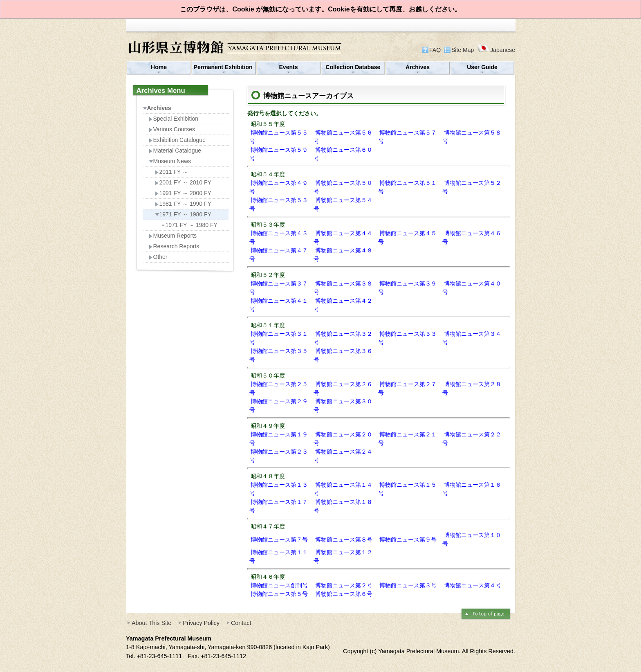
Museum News (170, 161)
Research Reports (174, 246)
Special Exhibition (174, 119)
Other (158, 257)
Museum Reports (173, 236)
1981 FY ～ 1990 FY (183, 204)
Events (289, 67)
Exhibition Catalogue (177, 140)
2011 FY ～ (172, 172)
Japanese (496, 50)
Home (159, 67)
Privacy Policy (201, 623)
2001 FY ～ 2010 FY (183, 182)
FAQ (435, 50)
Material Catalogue (175, 151)
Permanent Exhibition (224, 67)
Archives (418, 67)
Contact (241, 623)
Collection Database (353, 67)
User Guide (482, 67)
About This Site (151, 623)
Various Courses (172, 129)
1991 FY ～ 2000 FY (183, 193)
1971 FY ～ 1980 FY (183, 214)
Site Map (463, 50)
